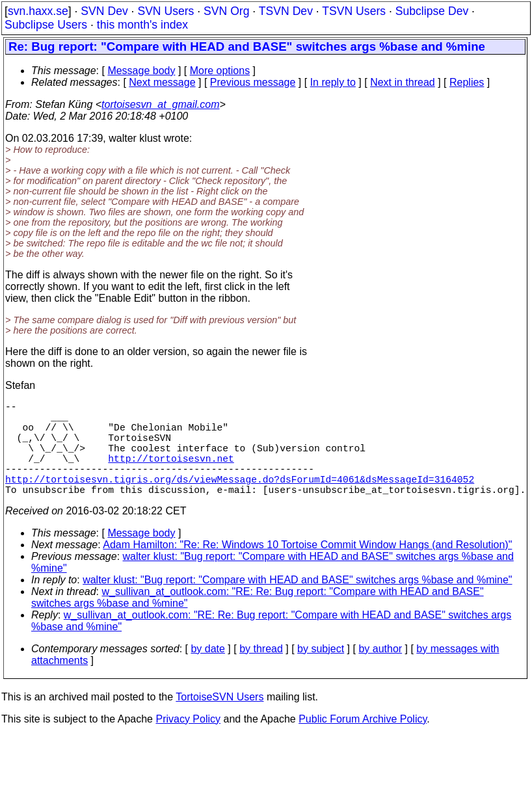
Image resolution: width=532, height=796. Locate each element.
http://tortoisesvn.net (171, 473)
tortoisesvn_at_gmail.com (160, 104)
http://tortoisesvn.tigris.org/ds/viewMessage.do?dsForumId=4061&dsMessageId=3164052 (240, 499)
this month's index (142, 25)
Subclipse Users (46, 25)
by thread (261, 672)
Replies (467, 82)
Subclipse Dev (432, 11)
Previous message (253, 82)
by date (207, 672)
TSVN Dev (286, 11)
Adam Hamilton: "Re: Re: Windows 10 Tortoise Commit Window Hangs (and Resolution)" (307, 568)
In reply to (333, 82)
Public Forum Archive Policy (363, 742)
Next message (162, 82)
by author (380, 672)
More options (220, 71)
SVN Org (226, 11)
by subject (321, 672)
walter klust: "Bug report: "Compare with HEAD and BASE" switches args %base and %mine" (297, 603)
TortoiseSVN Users (219, 720)
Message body (141, 71)
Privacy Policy (188, 742)
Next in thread (403, 82)
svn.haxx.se (38, 11)
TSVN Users (354, 11)
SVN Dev (104, 11)
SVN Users (166, 11)
